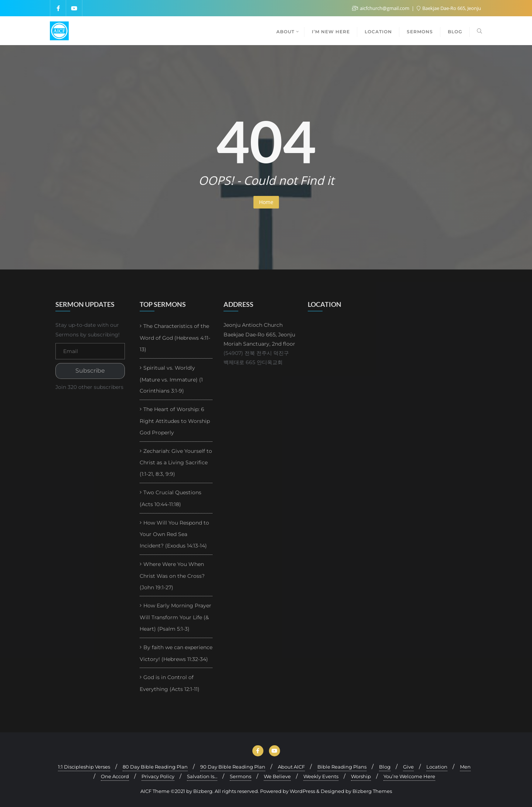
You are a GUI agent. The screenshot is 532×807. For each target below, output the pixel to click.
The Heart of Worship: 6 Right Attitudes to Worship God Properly (175, 421)
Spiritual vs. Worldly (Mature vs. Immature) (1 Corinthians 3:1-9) (171, 379)
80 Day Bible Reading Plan (155, 767)
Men (465, 767)
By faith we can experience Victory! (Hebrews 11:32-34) (176, 653)
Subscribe (90, 371)
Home (266, 202)
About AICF (291, 767)
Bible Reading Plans (342, 767)
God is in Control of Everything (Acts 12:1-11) (170, 683)
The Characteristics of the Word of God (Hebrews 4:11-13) (175, 338)
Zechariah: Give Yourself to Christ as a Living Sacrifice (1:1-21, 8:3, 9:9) (176, 463)
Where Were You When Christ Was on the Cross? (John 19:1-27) (172, 576)
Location (437, 767)
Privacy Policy (158, 776)
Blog (385, 767)
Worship (361, 776)
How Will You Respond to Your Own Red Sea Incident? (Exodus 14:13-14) (174, 534)
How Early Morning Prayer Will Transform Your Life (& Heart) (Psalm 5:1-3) (175, 617)
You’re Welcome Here (409, 776)
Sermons (241, 776)
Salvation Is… (202, 776)
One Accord (115, 776)
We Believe (277, 776)
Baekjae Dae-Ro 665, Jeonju (449, 8)
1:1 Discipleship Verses (84, 767)
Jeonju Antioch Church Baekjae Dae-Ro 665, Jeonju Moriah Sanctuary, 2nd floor (259, 334)
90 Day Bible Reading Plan (233, 767)
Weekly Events (321, 776)
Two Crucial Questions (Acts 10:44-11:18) (170, 498)
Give (408, 767)
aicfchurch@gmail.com (381, 8)
